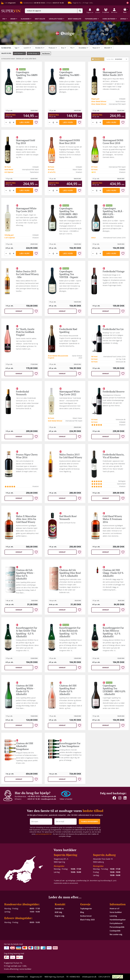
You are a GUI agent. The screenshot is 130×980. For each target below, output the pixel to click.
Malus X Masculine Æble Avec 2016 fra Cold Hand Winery (26, 519)
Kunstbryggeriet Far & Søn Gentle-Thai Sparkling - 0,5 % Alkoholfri (27, 632)
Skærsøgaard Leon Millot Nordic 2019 (113, 74)
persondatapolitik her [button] (44, 834)
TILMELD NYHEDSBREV (89, 821)
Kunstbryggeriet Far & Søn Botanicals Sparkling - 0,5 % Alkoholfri (70, 632)
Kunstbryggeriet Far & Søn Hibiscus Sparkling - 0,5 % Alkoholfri (113, 632)
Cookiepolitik (115, 931)
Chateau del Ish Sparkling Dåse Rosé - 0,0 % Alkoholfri (70, 573)
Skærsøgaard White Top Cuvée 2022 (70, 393)
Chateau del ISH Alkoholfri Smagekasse (25, 746)
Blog (82, 912)
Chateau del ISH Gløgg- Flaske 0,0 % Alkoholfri (113, 573)
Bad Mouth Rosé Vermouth (68, 518)
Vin (16, 23)
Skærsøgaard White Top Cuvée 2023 (26, 210)
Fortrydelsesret (116, 923)
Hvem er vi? (115, 909)
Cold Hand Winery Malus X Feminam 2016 (112, 519)
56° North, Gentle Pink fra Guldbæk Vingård (25, 332)
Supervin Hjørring (65, 855)
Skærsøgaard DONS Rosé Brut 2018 (70, 142)
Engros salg (60, 916)
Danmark (23, 23)
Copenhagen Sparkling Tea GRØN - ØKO (27, 75)
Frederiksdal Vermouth (22, 393)
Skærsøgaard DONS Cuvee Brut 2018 (113, 142)
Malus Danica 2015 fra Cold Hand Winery (71, 456)
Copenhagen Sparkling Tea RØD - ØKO (70, 75)
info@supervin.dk (49, 796)
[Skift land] (128, 3)
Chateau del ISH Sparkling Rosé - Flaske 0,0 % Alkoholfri (68, 690)
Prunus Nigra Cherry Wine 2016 (27, 456)
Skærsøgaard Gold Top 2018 (25, 142)
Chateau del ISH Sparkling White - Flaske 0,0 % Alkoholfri (25, 690)
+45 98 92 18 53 (34, 796)
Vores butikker (116, 912)
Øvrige (30, 23)
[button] (90, 11)
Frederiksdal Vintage (114, 271)
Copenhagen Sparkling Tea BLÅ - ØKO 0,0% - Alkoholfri (113, 213)
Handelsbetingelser (118, 920)
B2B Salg (58, 912)
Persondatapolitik (117, 927)
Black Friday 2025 (87, 920)
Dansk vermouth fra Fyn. (68, 523)
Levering (113, 916)
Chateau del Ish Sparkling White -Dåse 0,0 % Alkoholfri (25, 574)
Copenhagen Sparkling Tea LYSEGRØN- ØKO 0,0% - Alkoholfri (68, 213)
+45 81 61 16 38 (33, 799)
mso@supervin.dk (49, 799)
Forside (10, 23)
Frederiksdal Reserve (114, 392)
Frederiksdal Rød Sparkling (68, 330)
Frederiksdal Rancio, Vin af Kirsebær (113, 456)
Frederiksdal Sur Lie (113, 329)
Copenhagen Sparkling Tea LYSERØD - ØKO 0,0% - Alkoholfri (114, 690)
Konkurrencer (86, 916)
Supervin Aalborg (104, 855)
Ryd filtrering (46, 53)
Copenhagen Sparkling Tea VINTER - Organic (69, 274)
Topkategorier (86, 909)
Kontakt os (59, 909)
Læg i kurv (25, 122)
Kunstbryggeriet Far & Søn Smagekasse (70, 745)
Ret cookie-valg (116, 934)
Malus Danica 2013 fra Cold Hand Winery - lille (27, 274)
